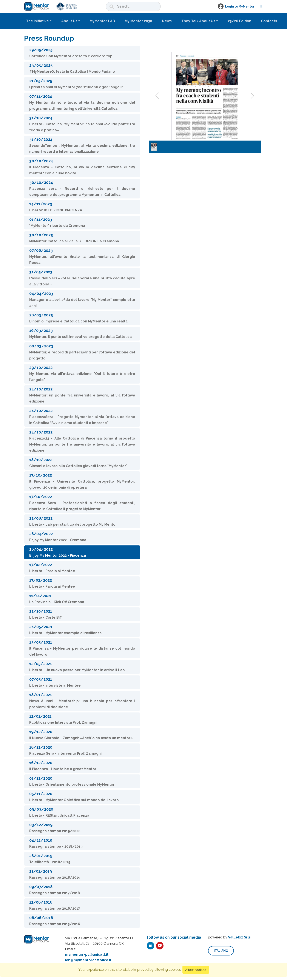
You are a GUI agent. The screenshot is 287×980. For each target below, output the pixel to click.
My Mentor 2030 (138, 21)
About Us (69, 21)
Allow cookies (196, 970)
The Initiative (37, 21)
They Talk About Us (198, 21)
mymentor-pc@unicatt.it (87, 954)
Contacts (269, 21)
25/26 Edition (240, 21)
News (167, 21)
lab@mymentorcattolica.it (88, 960)
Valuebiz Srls (239, 937)
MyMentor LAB (102, 21)
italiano (221, 951)
